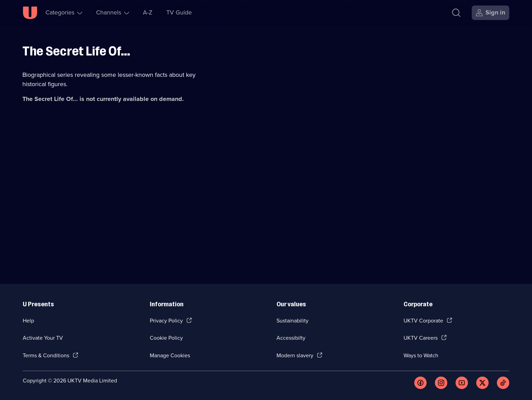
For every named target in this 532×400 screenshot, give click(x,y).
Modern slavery (295, 355)
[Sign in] (491, 13)
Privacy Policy (166, 321)
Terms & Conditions (46, 355)
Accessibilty (291, 338)
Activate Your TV (43, 338)
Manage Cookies (170, 355)
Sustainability (293, 321)
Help (28, 321)
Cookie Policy (166, 338)
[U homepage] (30, 13)
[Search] (456, 13)
